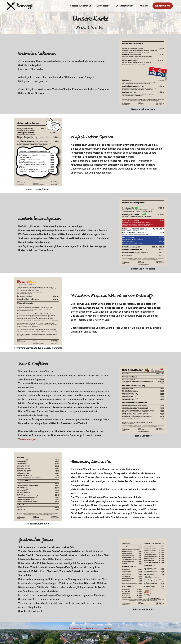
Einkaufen (163, 6)
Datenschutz (93, 628)
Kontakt (144, 6)
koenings (25, 6)
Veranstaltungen (125, 6)
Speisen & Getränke (81, 6)
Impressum (75, 628)
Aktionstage (103, 6)
